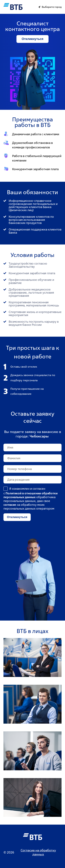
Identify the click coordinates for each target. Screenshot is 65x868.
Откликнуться (32, 39)
